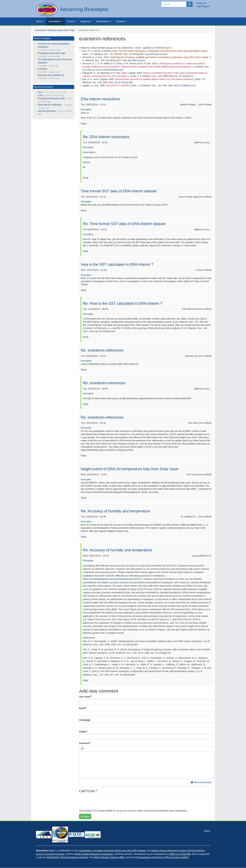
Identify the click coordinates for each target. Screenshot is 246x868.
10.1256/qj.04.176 (187, 85)
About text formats (201, 782)
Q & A (41, 95)
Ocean (72, 21)
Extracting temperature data (51, 98)
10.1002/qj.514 (186, 76)
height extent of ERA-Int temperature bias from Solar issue (130, 469)
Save (85, 816)
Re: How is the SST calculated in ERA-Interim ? (123, 303)
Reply (84, 124)
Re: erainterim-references (102, 350)
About (40, 21)
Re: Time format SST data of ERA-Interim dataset (124, 224)
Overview (42, 69)
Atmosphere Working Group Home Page (55, 30)
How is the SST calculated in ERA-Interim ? (117, 264)
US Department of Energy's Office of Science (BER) (162, 857)
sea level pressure (47, 111)
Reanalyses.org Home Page (52, 53)
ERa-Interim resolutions (100, 99)
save (40, 92)
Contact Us (201, 3)
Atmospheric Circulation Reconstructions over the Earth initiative (112, 850)
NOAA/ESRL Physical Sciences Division (67, 857)
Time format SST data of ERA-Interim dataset (119, 191)
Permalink (86, 109)
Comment (84, 743)
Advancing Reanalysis (84, 9)
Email (82, 708)
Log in (207, 831)
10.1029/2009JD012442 (111, 70)
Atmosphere (55, 21)
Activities (122, 21)
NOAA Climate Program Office (109, 857)
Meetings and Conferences (51, 75)
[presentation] (103, 803)
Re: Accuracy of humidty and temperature (115, 511)
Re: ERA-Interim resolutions (106, 137)
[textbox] (146, 765)
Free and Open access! (156, 54)
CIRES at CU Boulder (180, 854)
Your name (85, 697)
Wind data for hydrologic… (51, 105)
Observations (104, 21)
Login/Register (203, 6)
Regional (86, 21)
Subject (83, 732)
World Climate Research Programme (94, 854)
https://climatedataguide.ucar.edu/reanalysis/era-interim (112, 579)
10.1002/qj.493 (125, 82)
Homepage (85, 720)
